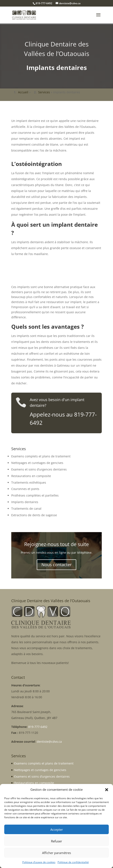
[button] (107, 790)
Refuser (56, 841)
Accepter (57, 829)
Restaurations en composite (31, 476)
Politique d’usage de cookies (39, 862)
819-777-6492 (44, 3)
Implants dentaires (25, 502)
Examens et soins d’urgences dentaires (39, 469)
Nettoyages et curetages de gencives (37, 463)
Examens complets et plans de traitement (41, 456)
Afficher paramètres (56, 853)
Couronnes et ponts (25, 489)
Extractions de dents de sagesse (34, 515)
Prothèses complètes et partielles (35, 495)
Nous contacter (56, 565)
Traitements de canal (26, 509)
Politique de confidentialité (73, 862)
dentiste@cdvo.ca (49, 742)
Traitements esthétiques (29, 482)
